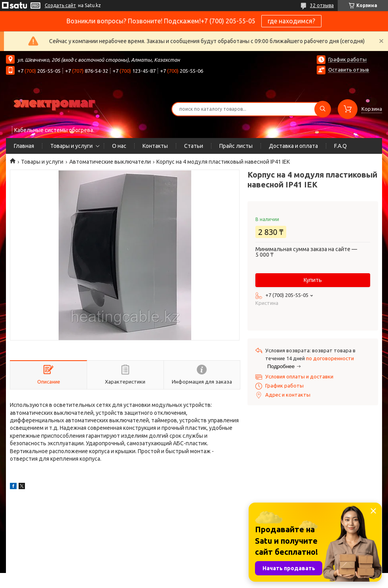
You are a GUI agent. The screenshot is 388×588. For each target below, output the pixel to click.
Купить (313, 280)
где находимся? (291, 21)
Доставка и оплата (293, 146)
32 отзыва (322, 5)
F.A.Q (340, 146)
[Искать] (323, 109)
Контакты (155, 146)
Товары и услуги (71, 146)
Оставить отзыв (349, 70)
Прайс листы (236, 146)
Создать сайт (60, 5)
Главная (24, 146)
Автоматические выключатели (110, 162)
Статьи (194, 146)
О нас (119, 146)
